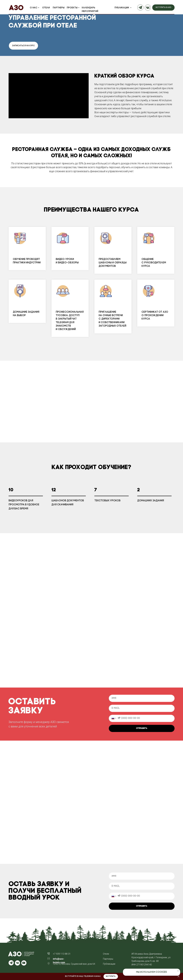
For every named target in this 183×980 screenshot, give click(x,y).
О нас (34, 8)
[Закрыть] (178, 976)
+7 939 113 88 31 (62, 954)
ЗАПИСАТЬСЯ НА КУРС (23, 46)
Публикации (122, 8)
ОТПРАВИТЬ (142, 728)
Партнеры (59, 8)
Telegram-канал (92, 976)
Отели (46, 8)
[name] (142, 698)
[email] (142, 708)
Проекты (72, 8)
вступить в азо (163, 7)
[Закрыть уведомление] (178, 971)
